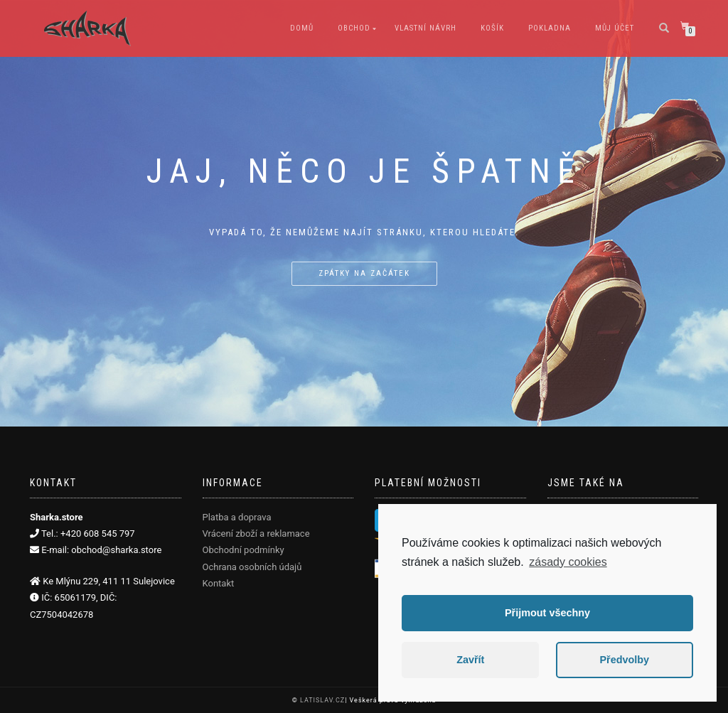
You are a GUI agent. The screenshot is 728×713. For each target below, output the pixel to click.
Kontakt (219, 583)
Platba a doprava (237, 517)
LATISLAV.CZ (322, 700)
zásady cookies (568, 562)
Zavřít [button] (470, 660)
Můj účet (615, 28)
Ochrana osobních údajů (252, 567)
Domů (302, 28)
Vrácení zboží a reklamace (256, 534)
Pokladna (550, 28)
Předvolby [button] (624, 660)
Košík (492, 28)
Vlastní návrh (425, 28)
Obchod (354, 28)
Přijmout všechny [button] (547, 613)
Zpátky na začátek (364, 273)
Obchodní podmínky (243, 550)
